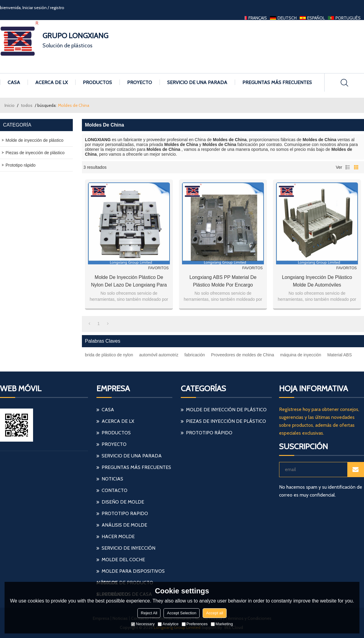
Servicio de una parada (197, 82)
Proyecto (140, 82)
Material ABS (340, 355)
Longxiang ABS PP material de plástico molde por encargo (223, 281)
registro (57, 8)
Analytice (168, 624)
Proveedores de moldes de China (243, 355)
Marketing (222, 624)
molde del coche (123, 560)
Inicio (10, 105)
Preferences (195, 624)
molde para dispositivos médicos (131, 573)
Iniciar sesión (35, 8)
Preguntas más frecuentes (277, 82)
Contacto (115, 490)
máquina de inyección (300, 355)
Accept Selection (182, 613)
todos (27, 105)
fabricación (195, 355)
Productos (97, 82)
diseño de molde (123, 502)
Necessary (143, 624)
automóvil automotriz (159, 355)
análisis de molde (124, 525)
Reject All (149, 613)
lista (348, 167)
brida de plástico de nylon (109, 355)
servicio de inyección (128, 548)
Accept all (214, 613)
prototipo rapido (125, 513)
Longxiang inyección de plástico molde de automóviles (317, 281)
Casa (14, 82)
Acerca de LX (51, 82)
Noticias (112, 479)
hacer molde (118, 536)
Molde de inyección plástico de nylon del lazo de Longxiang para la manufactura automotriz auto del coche (129, 282)
